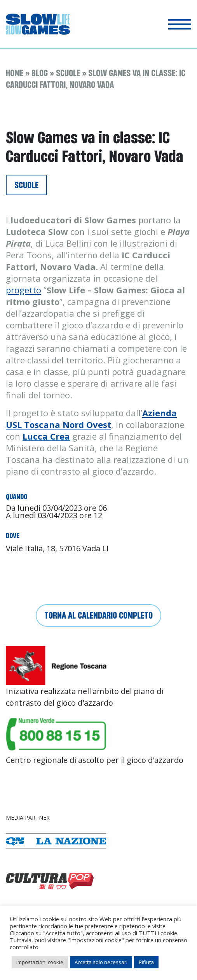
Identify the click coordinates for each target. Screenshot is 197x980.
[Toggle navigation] (180, 24)
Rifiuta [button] (146, 962)
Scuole (68, 73)
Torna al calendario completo (98, 615)
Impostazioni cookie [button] (40, 962)
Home (15, 73)
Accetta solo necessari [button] (101, 962)
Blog (40, 73)
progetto (24, 290)
